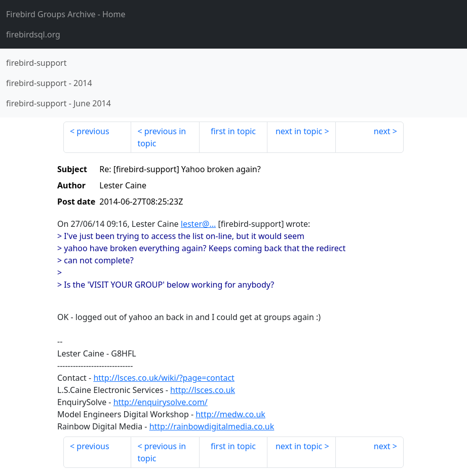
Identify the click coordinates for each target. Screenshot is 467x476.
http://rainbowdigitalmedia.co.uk (212, 426)
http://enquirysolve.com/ (161, 402)
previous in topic (162, 137)
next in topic (299, 131)
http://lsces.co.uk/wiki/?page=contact (164, 378)
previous (93, 131)
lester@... (198, 224)
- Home (66, 14)
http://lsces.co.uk (203, 390)
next (382, 131)
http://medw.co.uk (230, 414)
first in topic (233, 131)
